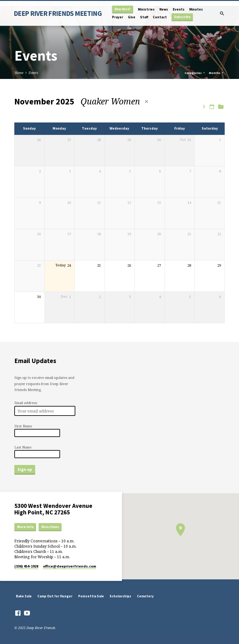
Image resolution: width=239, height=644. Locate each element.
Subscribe (182, 17)
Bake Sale (24, 596)
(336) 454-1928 (26, 566)
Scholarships (120, 596)
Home (19, 73)
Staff (144, 17)
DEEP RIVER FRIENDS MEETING (58, 13)
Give (132, 17)
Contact (160, 17)
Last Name (23, 447)
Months (217, 73)
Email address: (26, 403)
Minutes (196, 9)
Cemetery (145, 596)
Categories (195, 73)
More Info (25, 527)
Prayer (118, 17)
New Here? (123, 9)
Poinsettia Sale (91, 596)
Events (179, 9)
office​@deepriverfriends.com (70, 566)
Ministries (146, 9)
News (164, 9)
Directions (50, 527)
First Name (23, 426)
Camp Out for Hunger (55, 596)
